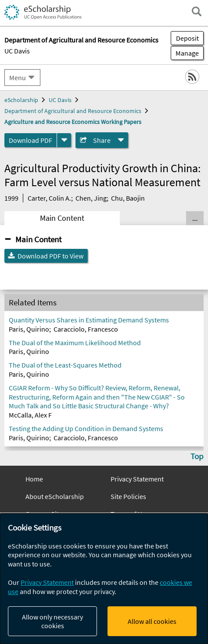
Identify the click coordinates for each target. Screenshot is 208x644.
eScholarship (21, 100)
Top (197, 456)
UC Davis (17, 51)
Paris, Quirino (29, 329)
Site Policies (128, 496)
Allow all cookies (152, 621)
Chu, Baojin (128, 198)
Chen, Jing (91, 198)
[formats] (64, 140)
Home (34, 479)
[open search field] (197, 11)
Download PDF (30, 140)
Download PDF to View (50, 256)
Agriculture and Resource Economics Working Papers (73, 122)
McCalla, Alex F (30, 415)
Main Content (62, 218)
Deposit (187, 38)
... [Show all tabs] (195, 218)
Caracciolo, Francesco (86, 329)
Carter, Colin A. (49, 198)
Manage (185, 53)
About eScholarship (55, 496)
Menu (18, 78)
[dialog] (104, 579)
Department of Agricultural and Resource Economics (73, 111)
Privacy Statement (137, 479)
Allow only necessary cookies (52, 621)
